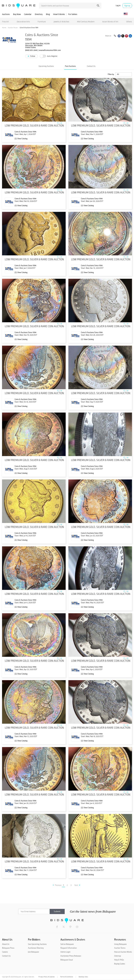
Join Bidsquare (33, 952)
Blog (48, 14)
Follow (32, 56)
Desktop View (83, 977)
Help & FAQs (119, 960)
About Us (6, 944)
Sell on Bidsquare (67, 944)
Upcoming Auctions (46, 66)
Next (77, 885)
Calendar (28, 14)
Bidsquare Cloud (67, 960)
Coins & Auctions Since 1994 (25, 132)
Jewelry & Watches (61, 22)
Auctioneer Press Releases (71, 956)
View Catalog (22, 139)
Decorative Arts (23, 22)
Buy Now (17, 14)
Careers (5, 952)
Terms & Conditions (67, 977)
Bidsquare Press (8, 948)
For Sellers (73, 14)
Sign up (127, 6)
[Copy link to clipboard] (115, 36)
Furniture (42, 22)
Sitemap (118, 956)
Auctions (6, 14)
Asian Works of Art (110, 22)
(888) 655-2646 (31, 50)
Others (129, 22)
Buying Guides (120, 964)
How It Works (59, 14)
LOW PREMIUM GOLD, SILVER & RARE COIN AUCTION (34, 126)
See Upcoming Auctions (37, 944)
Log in (118, 6)
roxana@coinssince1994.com (50, 50)
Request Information (69, 948)
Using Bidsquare (120, 944)
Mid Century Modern (86, 22)
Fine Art (5, 22)
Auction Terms (120, 948)
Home (4, 28)
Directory (39, 14)
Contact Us (91, 66)
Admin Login (65, 952)
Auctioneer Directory (36, 948)
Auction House (13, 28)
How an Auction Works (123, 952)
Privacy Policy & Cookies (47, 977)
